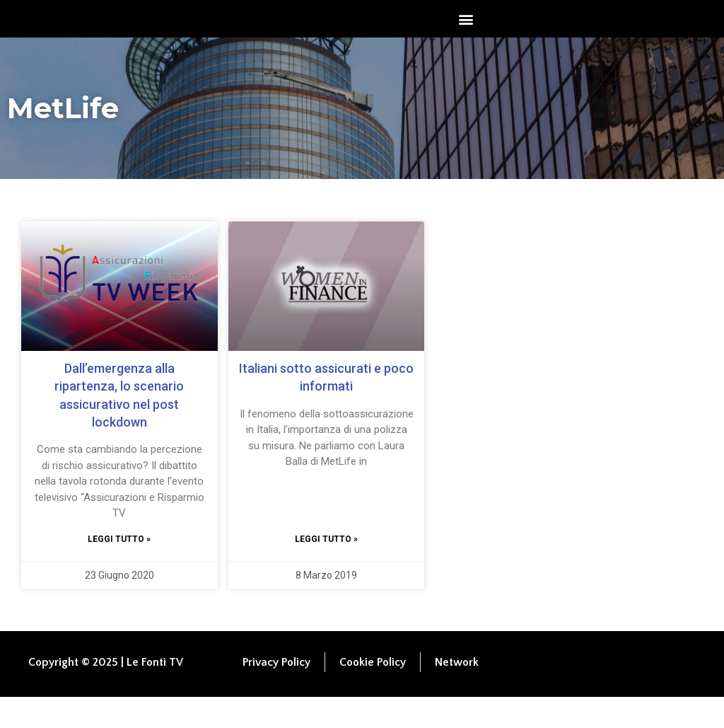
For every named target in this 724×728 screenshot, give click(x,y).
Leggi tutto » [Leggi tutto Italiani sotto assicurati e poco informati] (326, 570)
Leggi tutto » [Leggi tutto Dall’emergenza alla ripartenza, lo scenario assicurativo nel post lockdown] (119, 570)
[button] (466, 34)
